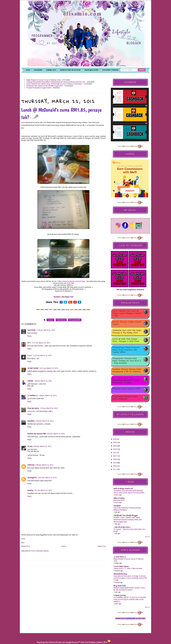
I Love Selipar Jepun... (122, 566)
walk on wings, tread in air (123, 488)
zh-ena (30, 446)
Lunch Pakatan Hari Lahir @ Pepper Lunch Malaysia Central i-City (127, 313)
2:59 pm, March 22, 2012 (45, 421)
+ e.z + (30, 355)
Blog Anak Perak (120, 586)
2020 (115, 459)
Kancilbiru (31, 421)
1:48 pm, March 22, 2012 (48, 396)
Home (64, 546)
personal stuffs (75, 320)
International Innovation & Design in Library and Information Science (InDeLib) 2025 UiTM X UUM (130, 578)
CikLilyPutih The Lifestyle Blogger (126, 515)
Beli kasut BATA (119, 500)
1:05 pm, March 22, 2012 (43, 381)
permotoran (61, 320)
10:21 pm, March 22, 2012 (47, 478)
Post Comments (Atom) (40, 551)
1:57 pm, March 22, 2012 (49, 408)
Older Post (102, 546)
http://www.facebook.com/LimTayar (72, 281)
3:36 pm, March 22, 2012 (56, 434)
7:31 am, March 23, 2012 (43, 490)
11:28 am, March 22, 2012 (46, 330)
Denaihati (117, 506)
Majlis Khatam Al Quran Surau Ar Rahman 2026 (44, 80)
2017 (115, 469)
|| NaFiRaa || (33, 396)
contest (50, 320)
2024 (115, 446)
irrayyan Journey (120, 595)
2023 (115, 449)
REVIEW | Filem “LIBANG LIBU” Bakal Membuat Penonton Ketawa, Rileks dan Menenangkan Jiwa (128, 520)
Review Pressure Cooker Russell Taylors (127, 323)
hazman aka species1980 (37, 434)
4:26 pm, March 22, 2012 (42, 446)
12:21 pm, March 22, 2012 (49, 368)
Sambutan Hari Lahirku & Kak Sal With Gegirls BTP (45, 86)
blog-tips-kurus (33, 408)
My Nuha (57, 297)
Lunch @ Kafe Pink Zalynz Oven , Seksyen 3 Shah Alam (126, 340)
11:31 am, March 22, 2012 (41, 343)
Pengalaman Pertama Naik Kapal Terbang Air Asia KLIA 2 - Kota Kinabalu (127, 361)
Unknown (31, 465)
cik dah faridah (33, 368)
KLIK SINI (71, 283)
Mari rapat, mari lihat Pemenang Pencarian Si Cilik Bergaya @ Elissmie (126, 380)
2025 (115, 442)
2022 (115, 453)
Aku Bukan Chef (68, 297)
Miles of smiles (119, 498)
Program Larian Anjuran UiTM (126, 389)
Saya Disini (31, 330)
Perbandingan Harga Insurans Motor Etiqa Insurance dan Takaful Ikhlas (126, 350)
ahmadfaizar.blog (120, 574)
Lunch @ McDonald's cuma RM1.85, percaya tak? (61, 113)
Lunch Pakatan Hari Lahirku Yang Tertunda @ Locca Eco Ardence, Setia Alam (54, 84)
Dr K (29, 343)
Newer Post (25, 546)
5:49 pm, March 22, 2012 (44, 465)
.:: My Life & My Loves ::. (122, 527)
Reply (29, 336)
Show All (147, 537)
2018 (115, 466)
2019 (115, 463)
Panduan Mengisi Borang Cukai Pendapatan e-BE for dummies (127, 371)
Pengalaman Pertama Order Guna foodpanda (125, 398)
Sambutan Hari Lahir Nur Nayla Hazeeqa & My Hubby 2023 (127, 332)
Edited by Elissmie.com (57, 642)
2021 (115, 456)
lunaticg (30, 490)
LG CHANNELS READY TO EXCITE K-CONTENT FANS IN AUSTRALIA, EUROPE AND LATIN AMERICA (130, 600)
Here (47, 642)
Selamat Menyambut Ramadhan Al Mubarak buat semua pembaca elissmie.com (56, 82)
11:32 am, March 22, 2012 (42, 355)
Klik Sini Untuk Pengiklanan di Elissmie (130, 290)
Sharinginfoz (32, 478)
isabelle (30, 381)
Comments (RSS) (102, 642)
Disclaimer (92, 642)
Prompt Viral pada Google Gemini (39, 88)
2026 (115, 439)
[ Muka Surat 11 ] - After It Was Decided (128, 569)
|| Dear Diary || (120, 557)
